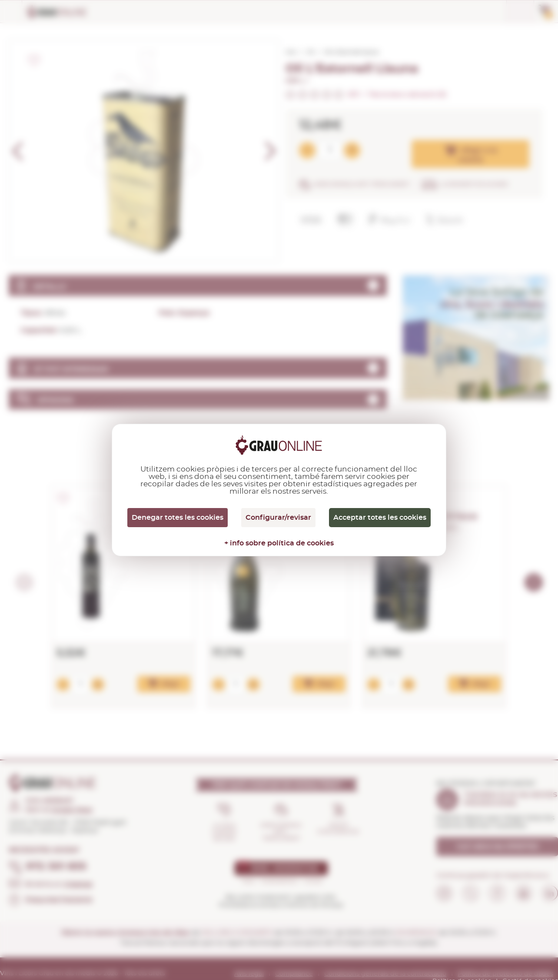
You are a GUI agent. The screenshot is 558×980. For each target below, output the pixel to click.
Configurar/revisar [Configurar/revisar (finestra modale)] (278, 518)
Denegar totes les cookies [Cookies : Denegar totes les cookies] (178, 518)
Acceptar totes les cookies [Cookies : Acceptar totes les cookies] (380, 518)
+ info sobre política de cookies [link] (279, 543)
